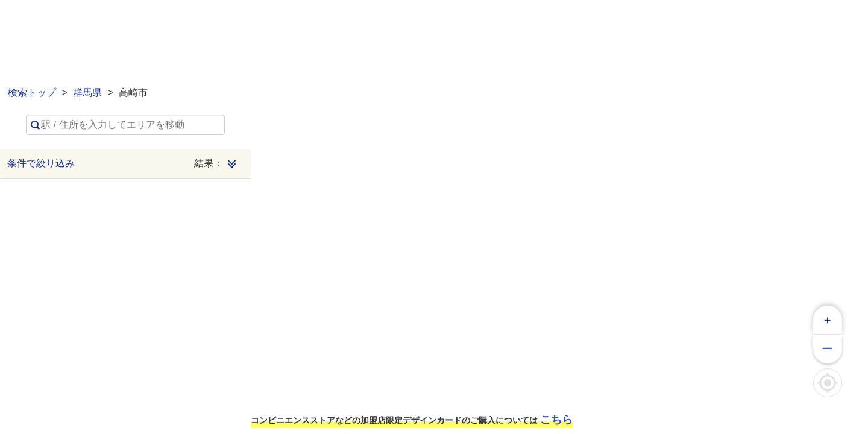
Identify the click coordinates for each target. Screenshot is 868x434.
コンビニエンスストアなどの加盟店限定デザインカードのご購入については (412, 420)
